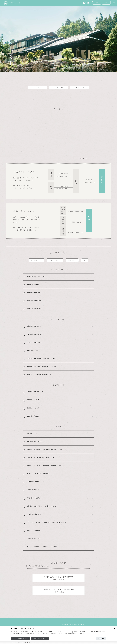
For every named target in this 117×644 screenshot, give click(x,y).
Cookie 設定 (101, 638)
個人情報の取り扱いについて (29, 643)
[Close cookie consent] (114, 628)
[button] (84, 3)
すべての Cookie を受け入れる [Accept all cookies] (21, 638)
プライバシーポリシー (16, 643)
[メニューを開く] (114, 3)
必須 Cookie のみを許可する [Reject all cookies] (40, 638)
